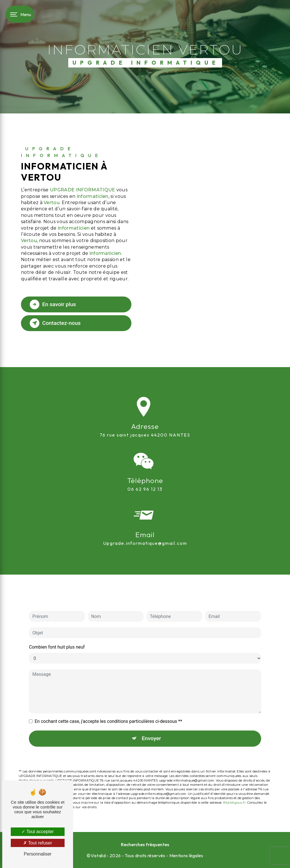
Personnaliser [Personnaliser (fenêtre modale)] (38, 854)
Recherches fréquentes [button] (145, 844)
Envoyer (152, 722)
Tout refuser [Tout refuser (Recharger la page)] (38, 843)
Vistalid (98, 856)
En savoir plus (53, 304)
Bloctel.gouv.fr (234, 786)
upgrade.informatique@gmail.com (145, 527)
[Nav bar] (20, 14)
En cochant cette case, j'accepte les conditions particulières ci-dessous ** (108, 705)
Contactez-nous (55, 323)
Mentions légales (186, 856)
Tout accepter (38, 832)
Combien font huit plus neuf (57, 631)
